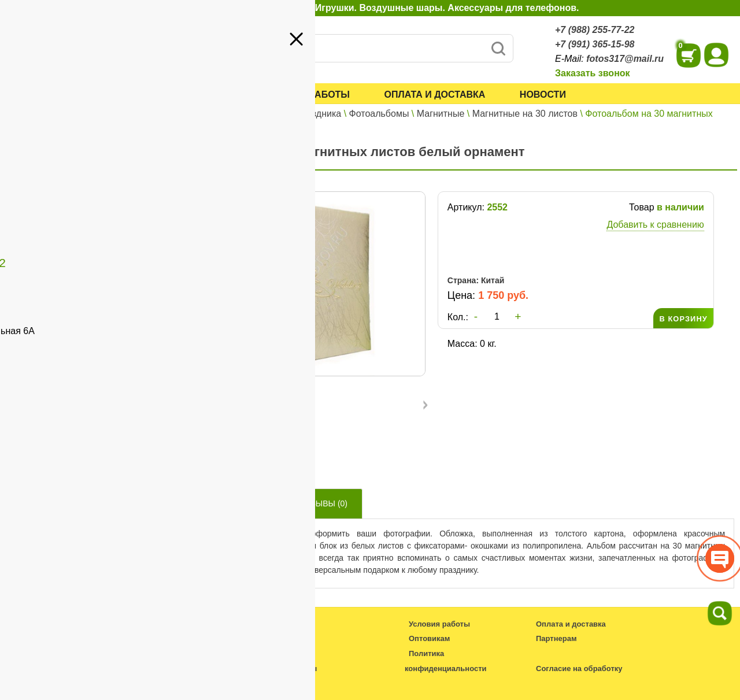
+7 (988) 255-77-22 (595, 30)
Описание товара (227, 503)
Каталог (205, 95)
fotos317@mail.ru (625, 59)
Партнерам (96, 178)
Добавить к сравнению (655, 225)
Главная (193, 114)
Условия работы (305, 95)
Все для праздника (301, 114)
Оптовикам (40, 178)
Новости (543, 95)
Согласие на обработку (579, 668)
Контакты (36, 195)
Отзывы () (323, 503)
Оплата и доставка (435, 95)
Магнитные (441, 114)
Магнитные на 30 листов (525, 114)
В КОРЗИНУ (683, 319)
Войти (133, 133)
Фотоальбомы (379, 114)
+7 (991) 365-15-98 (595, 44)
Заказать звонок (593, 73)
